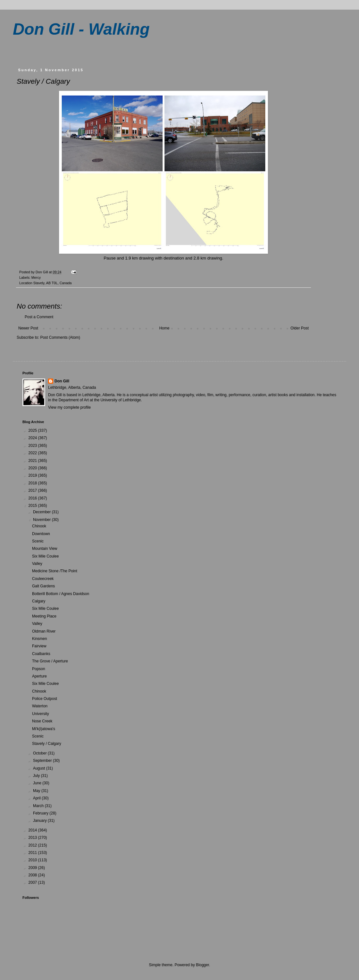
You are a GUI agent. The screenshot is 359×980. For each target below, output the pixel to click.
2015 (33, 506)
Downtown (41, 534)
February (41, 813)
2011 (33, 853)
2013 (33, 838)
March (39, 806)
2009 (33, 868)
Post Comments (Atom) (60, 337)
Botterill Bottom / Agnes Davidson (61, 594)
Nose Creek (42, 721)
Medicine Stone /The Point (55, 571)
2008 (33, 875)
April (37, 798)
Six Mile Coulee (45, 556)
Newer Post (28, 328)
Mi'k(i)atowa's (44, 729)
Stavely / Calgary (47, 744)
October (40, 753)
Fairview (39, 646)
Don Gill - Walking (81, 29)
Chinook (39, 526)
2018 (33, 483)
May (37, 791)
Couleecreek (43, 579)
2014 (33, 830)
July (37, 776)
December (42, 512)
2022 (33, 453)
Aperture (39, 676)
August (40, 768)
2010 (33, 860)
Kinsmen (40, 639)
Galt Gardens (43, 586)
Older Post (300, 328)
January (40, 821)
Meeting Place (44, 616)
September (43, 761)
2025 (33, 430)
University (41, 714)
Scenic (38, 541)
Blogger (202, 965)
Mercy (36, 277)
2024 (33, 438)
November (42, 520)
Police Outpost (45, 699)
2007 (33, 882)
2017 (33, 490)
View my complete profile (69, 407)
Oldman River (44, 631)
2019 (33, 475)
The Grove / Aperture (50, 661)
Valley (37, 564)
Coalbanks (41, 654)
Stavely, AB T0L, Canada (53, 283)
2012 (33, 845)
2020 (33, 468)
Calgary (39, 601)
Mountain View (45, 549)
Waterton (40, 706)
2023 (33, 446)
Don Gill (62, 381)
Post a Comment (39, 317)
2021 (33, 461)
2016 (33, 498)
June (38, 783)
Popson (39, 669)
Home (164, 328)
